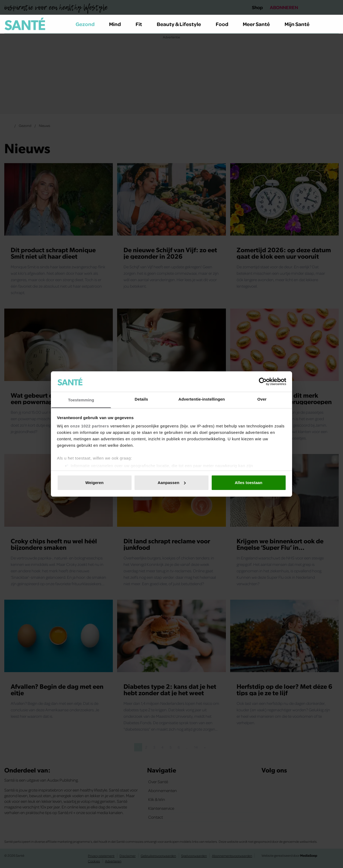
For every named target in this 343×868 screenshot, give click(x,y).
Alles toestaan (249, 483)
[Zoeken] (334, 24)
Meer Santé (259, 24)
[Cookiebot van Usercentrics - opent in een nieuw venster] (263, 382)
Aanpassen (172, 483)
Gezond (88, 24)
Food (225, 24)
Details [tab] (141, 399)
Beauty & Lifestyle (182, 24)
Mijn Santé (301, 24)
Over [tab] (262, 399)
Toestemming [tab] (81, 400)
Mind (118, 24)
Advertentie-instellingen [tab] (202, 399)
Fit (142, 24)
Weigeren (94, 483)
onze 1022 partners (90, 426)
